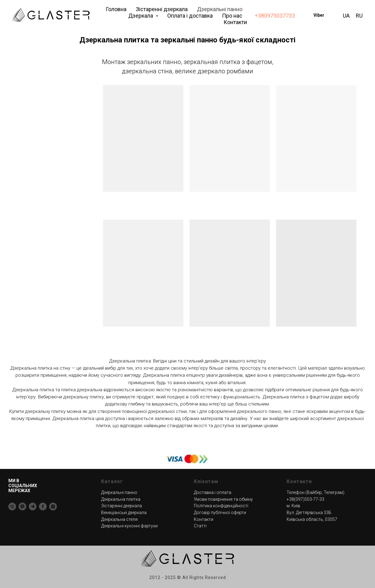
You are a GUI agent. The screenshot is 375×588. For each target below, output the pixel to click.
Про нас (232, 16)
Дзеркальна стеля (119, 519)
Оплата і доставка (190, 16)
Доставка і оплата (213, 492)
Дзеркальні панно (220, 9)
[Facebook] (43, 506)
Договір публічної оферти (220, 513)
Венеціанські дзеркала (124, 513)
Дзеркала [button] (141, 16)
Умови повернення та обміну (223, 499)
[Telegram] (33, 506)
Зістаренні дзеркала (162, 9)
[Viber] (22, 506)
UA (346, 16)
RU (359, 16)
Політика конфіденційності (221, 506)
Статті (200, 526)
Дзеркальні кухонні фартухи (129, 526)
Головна (116, 9)
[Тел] (12, 506)
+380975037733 (275, 16)
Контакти (235, 22)
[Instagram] (53, 506)
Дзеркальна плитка (121, 499)
